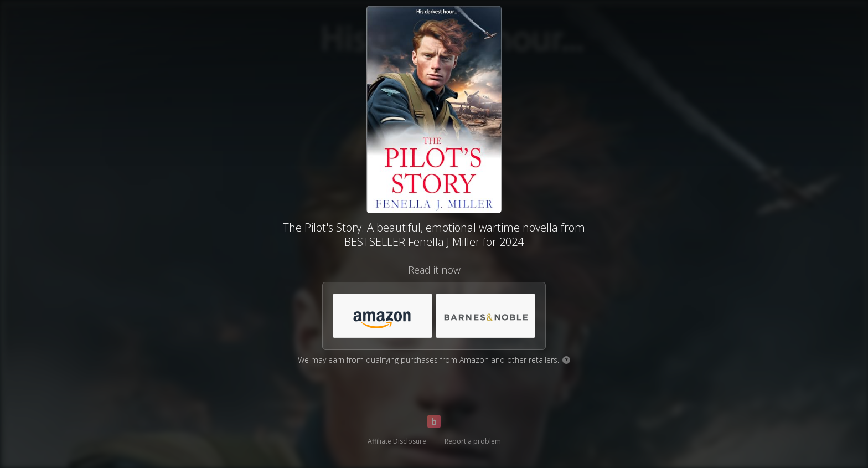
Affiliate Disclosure (397, 441)
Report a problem (473, 441)
